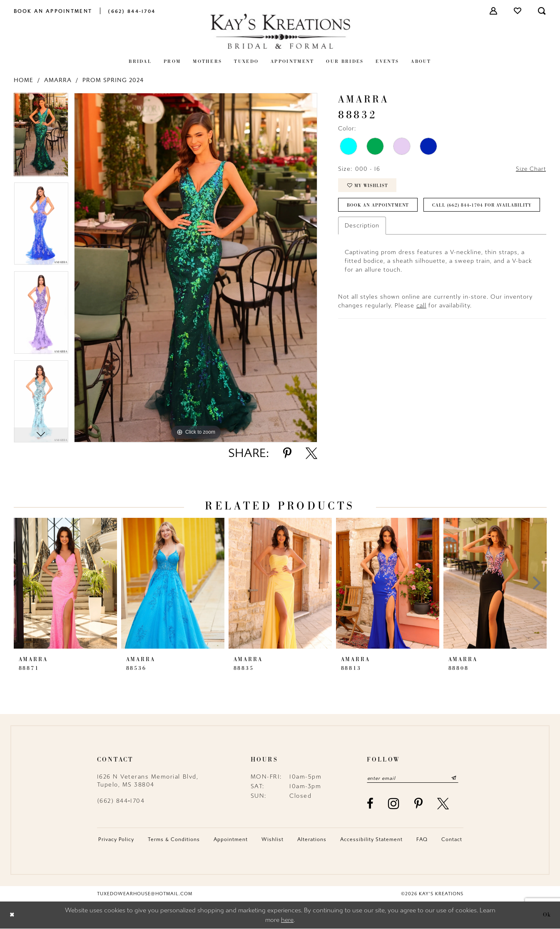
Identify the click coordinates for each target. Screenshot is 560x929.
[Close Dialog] (12, 915)
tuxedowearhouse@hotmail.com (145, 894)
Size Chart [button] (530, 169)
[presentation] (65, 583)
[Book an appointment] (53, 11)
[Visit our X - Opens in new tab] (443, 804)
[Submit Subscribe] (457, 778)
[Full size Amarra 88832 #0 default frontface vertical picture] (196, 268)
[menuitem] (53, 11)
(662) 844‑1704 (121, 801)
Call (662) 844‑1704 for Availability (397, 227)
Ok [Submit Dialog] (547, 915)
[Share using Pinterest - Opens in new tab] (287, 453)
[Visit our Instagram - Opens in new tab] (394, 804)
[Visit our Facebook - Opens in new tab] (371, 804)
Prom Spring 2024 (113, 80)
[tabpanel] (41, 137)
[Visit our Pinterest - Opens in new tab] (419, 804)
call (421, 328)
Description (362, 248)
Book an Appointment (378, 207)
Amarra (58, 80)
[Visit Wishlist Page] (518, 11)
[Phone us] (132, 11)
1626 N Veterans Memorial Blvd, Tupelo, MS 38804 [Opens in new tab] (148, 781)
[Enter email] (415, 778)
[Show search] (542, 11)
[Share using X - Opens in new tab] (311, 453)
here (287, 920)
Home (24, 80)
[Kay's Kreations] (280, 31)
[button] (494, 11)
